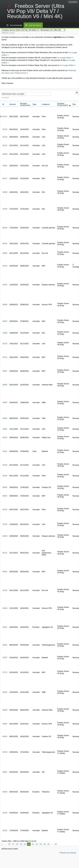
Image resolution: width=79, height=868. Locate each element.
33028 (5, 476)
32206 (5, 813)
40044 (5, 736)
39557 (5, 371)
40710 (5, 117)
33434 (5, 608)
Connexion (73, 2)
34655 (5, 403)
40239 (5, 831)
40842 (5, 645)
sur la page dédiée (64, 58)
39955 (5, 385)
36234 (5, 244)
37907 (5, 658)
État (74, 104)
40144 (5, 266)
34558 (5, 192)
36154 (5, 145)
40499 (5, 536)
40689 (5, 154)
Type (34, 104)
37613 (5, 357)
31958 (5, 333)
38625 (5, 496)
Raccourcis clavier (10, 849)
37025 (5, 524)
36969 (5, 305)
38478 (5, 438)
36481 (5, 627)
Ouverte (13, 104)
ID (3, 104)
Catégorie (46, 104)
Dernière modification (25, 104)
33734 (5, 344)
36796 (5, 510)
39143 (5, 137)
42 (33, 844)
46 (48, 844)
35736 (5, 129)
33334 (5, 465)
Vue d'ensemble (16, 25)
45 (44, 844)
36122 (5, 553)
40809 (5, 710)
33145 (5, 590)
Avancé (6, 98)
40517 (5, 178)
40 (25, 844)
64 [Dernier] (56, 844)
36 (9, 844)
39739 (5, 752)
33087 (5, 429)
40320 (5, 692)
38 (17, 844)
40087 (5, 772)
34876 (5, 321)
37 (13, 844)
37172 (5, 672)
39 (21, 844)
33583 (5, 724)
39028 (5, 228)
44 (41, 844)
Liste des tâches (35, 25)
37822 (5, 285)
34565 (5, 166)
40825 (5, 572)
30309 (5, 792)
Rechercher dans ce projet (13, 94)
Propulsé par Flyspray (68, 853)
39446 (5, 418)
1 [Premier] (2, 844)
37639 (5, 209)
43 (37, 844)
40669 (5, 253)
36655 (5, 487)
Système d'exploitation (64, 104)
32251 (5, 451)
